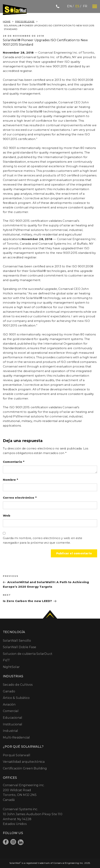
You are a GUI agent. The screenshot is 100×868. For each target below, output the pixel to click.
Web (7, 516)
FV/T (6, 660)
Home (7, 21)
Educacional (13, 718)
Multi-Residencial (16, 737)
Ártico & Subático (16, 698)
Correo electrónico (20, 498)
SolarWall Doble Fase (20, 647)
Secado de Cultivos (18, 685)
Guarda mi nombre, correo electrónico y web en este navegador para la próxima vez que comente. (43, 540)
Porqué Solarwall (17, 755)
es (77, 6)
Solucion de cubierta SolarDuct (28, 654)
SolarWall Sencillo (17, 641)
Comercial (11, 711)
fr (85, 6)
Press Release (25, 21)
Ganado (9, 691)
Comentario (14, 462)
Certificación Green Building (25, 768)
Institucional (13, 724)
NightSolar (11, 667)
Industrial (10, 731)
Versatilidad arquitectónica (24, 762)
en (69, 6)
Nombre (11, 480)
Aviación (9, 704)
